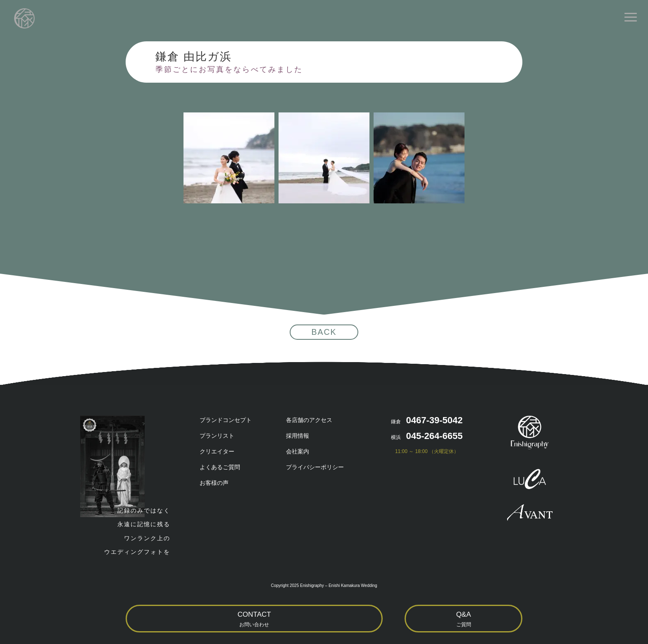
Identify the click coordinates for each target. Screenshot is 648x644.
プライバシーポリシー (315, 467)
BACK (324, 332)
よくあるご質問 (220, 467)
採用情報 (298, 436)
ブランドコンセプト (226, 420)
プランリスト (217, 436)
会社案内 (298, 451)
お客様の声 (214, 483)
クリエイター (217, 451)
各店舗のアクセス (309, 420)
